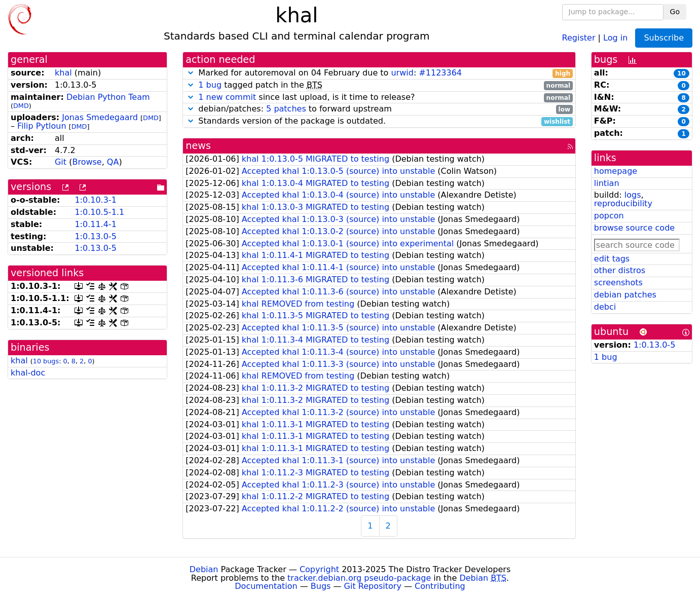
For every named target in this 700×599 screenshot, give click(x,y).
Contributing (440, 586)
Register (579, 37)
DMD (21, 106)
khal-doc (28, 373)
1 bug (210, 85)
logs (633, 195)
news (198, 146)
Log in (615, 37)
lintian (607, 183)
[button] (191, 73)
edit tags (612, 259)
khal (63, 73)
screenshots (618, 283)
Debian (204, 569)
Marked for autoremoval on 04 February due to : (379, 73)
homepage (616, 171)
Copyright (319, 569)
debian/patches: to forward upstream (379, 109)
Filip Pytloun (42, 126)
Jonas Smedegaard (100, 117)
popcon (609, 216)
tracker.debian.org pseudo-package (359, 578)
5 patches (286, 109)
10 (681, 73)
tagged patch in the (379, 85)
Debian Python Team (108, 97)
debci (605, 307)
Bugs (321, 586)
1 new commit (227, 97)
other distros (620, 270)
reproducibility (623, 203)
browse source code (634, 228)
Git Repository (373, 586)
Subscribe (664, 38)
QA (113, 162)
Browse (87, 162)
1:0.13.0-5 (95, 236)
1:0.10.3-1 (95, 200)
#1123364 (440, 73)
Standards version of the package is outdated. (379, 121)
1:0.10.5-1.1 (99, 212)
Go (675, 12)
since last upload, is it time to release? (379, 98)
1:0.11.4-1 (95, 224)
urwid (402, 73)
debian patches (625, 295)
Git (61, 162)
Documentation (266, 586)
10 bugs (46, 361)
